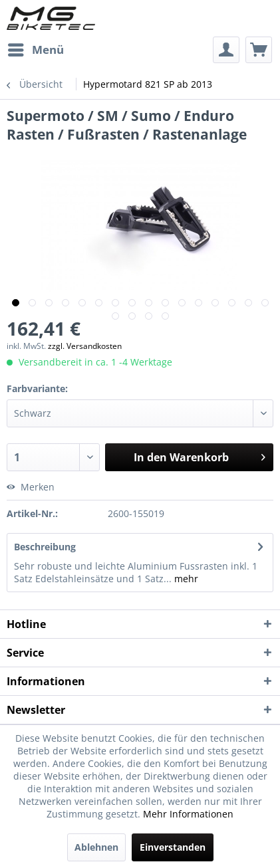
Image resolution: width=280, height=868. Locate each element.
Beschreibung (45, 547)
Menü (36, 48)
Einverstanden (173, 847)
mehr (185, 579)
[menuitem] (35, 50)
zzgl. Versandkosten (85, 346)
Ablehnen (96, 847)
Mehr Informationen (188, 814)
